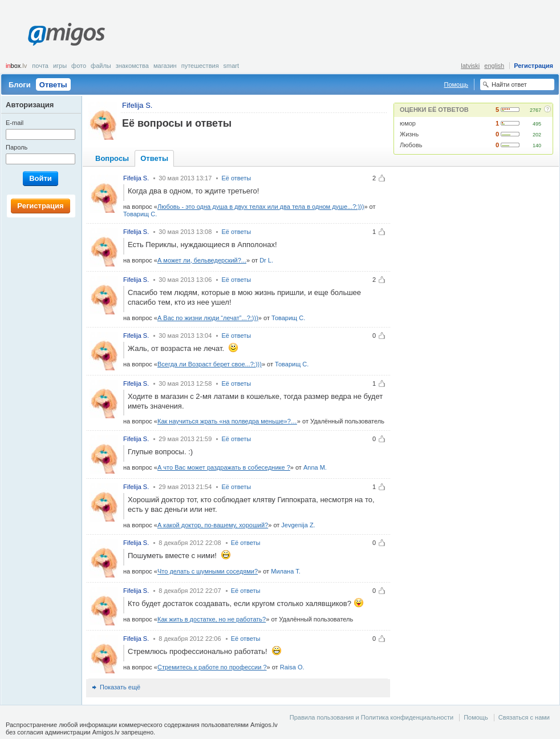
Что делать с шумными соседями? (208, 571)
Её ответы (236, 178)
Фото (79, 66)
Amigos (66, 34)
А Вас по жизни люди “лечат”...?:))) (208, 318)
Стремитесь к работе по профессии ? (212, 667)
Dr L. (266, 260)
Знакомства (132, 66)
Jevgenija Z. (298, 525)
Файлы (101, 66)
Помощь (456, 84)
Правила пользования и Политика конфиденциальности (372, 717)
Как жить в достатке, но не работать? (212, 619)
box (16, 66)
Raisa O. (292, 667)
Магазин (165, 66)
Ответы (53, 85)
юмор (408, 123)
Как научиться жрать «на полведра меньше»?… (227, 421)
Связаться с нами (524, 717)
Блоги (20, 85)
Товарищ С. (140, 214)
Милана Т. (286, 571)
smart (232, 66)
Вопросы (112, 158)
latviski (470, 66)
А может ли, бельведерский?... (202, 260)
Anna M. (315, 467)
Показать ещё (120, 687)
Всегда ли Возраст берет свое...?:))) (210, 364)
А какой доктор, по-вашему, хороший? (213, 525)
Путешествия (200, 66)
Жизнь (409, 134)
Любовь (411, 145)
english (494, 66)
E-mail (15, 123)
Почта (40, 66)
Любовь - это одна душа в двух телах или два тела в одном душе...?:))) (261, 207)
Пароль (17, 147)
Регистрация (533, 66)
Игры (60, 66)
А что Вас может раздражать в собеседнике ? (224, 467)
